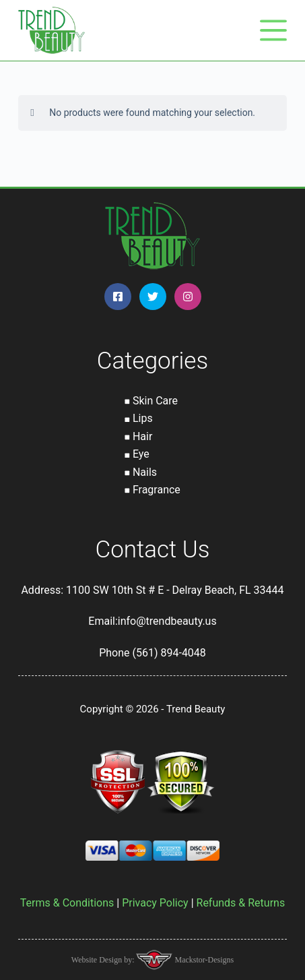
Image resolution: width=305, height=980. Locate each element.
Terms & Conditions (67, 903)
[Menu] (273, 30)
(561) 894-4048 (169, 653)
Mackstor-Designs (203, 960)
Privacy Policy (155, 903)
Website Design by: (104, 960)
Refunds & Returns (241, 903)
